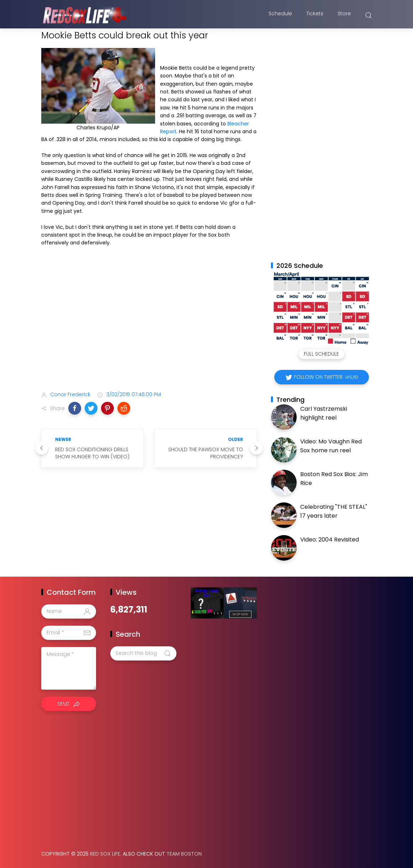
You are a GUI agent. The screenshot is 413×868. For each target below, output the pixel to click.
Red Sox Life (105, 854)
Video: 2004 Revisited (330, 540)
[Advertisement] (149, 329)
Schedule (280, 15)
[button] (75, 408)
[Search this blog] (143, 653)
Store (344, 15)
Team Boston (184, 854)
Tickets (315, 15)
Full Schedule (321, 354)
